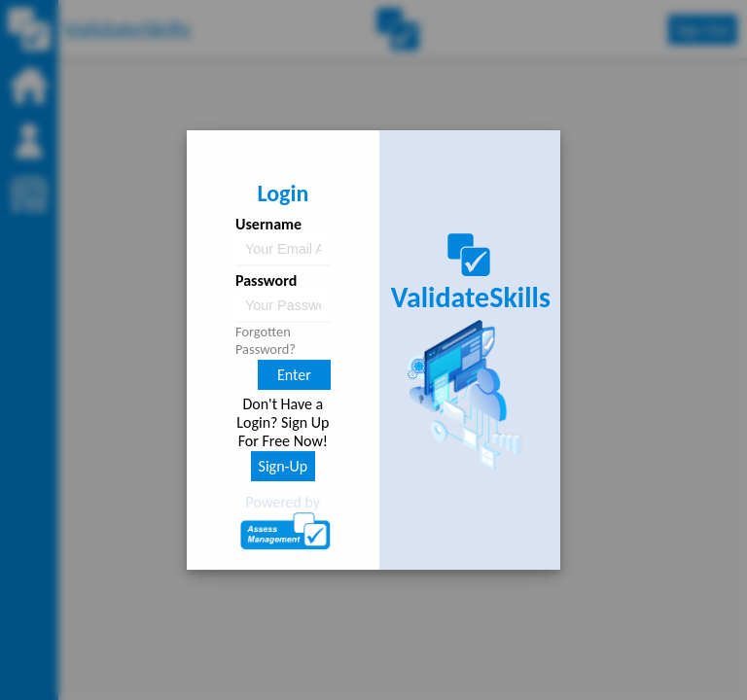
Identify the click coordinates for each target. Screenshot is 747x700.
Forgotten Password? (266, 340)
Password (266, 280)
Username (268, 224)
